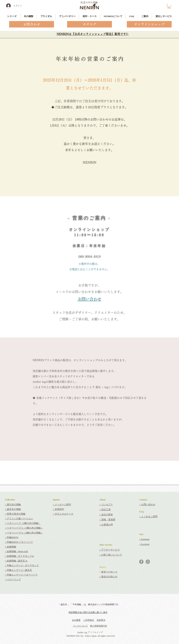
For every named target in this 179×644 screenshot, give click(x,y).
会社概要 (76, 620)
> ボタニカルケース (63, 514)
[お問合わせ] (32, 24)
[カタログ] (89, 24)
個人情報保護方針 (99, 626)
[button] (169, 6)
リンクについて (80, 626)
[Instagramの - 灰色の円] (148, 562)
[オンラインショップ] (149, 24)
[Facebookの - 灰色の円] (141, 562)
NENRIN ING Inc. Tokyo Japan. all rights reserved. (91, 636)
